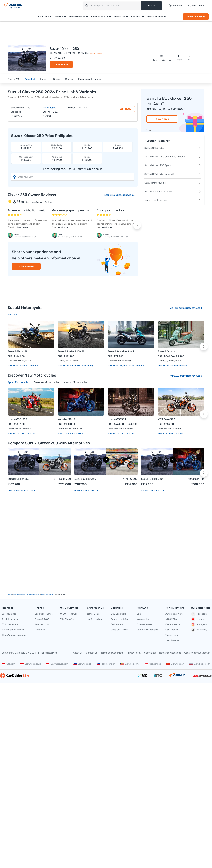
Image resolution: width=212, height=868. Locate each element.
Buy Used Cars (119, 614)
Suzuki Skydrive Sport (121, 351)
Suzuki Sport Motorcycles (173, 192)
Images (44, 79)
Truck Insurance (10, 619)
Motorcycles (143, 619)
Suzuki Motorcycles (173, 183)
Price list (30, 79)
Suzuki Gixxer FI (17, 351)
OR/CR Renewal (68, 614)
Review (69, 79)
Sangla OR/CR (42, 619)
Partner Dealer (93, 614)
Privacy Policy (134, 653)
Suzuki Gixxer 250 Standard (20, 110)
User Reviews (172, 640)
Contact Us (92, 653)
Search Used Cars (120, 619)
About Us (78, 653)
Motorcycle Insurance (90, 79)
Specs (57, 79)
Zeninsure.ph (106, 664)
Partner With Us (100, 17)
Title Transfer (67, 619)
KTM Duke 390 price (173, 433)
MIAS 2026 (171, 619)
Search (151, 6)
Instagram (199, 624)
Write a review (26, 266)
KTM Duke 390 (166, 419)
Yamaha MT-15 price (73, 433)
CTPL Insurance (10, 624)
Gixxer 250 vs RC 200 (87, 490)
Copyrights (150, 653)
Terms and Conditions (112, 653)
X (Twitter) (199, 630)
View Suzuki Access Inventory (172, 366)
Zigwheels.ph (82, 664)
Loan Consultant (94, 619)
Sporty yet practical (111, 210)
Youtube (198, 619)
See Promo (125, 109)
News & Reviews (155, 17)
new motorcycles (19, 595)
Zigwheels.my (130, 664)
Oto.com (8, 664)
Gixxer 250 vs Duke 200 (21, 490)
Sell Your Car (117, 624)
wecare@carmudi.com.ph (197, 653)
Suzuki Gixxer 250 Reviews (173, 174)
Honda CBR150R (18, 419)
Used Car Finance (44, 614)
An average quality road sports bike (78, 210)
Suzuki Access (166, 351)
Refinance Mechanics (170, 653)
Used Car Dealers (120, 630)
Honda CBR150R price (24, 433)
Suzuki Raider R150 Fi (71, 351)
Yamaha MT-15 (66, 419)
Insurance (43, 17)
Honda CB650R (117, 419)
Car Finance (172, 630)
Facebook (199, 614)
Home (10, 595)
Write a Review (173, 635)
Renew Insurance (196, 17)
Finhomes (40, 630)
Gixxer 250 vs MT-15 (153, 490)
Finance (59, 17)
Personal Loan (42, 624)
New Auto (136, 17)
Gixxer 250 (14, 79)
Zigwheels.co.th (200, 664)
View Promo (61, 64)
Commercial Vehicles (147, 630)
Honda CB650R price (123, 433)
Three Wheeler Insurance (14, 635)
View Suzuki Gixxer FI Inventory (23, 366)
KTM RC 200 (130, 479)
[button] (137, 225)
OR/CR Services (77, 17)
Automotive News (175, 614)
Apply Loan (96, 53)
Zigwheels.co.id (30, 664)
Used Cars (120, 17)
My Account (196, 6)
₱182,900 (26, 147)
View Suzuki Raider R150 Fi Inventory (76, 366)
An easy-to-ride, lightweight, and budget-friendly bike (47, 210)
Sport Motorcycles (191, 376)
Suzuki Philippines (33, 595)
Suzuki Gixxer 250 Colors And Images (173, 157)
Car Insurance (9, 614)
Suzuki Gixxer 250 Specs (173, 165)
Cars (139, 614)
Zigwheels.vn (175, 664)
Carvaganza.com (57, 664)
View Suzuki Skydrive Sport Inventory (126, 366)
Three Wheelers (144, 624)
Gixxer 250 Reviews (125, 195)
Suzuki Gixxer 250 (173, 148)
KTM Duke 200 (62, 479)
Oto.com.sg (153, 664)
